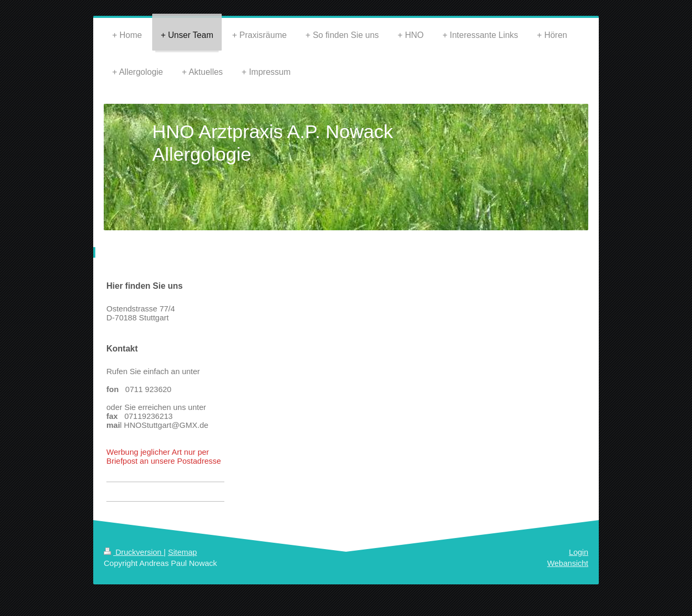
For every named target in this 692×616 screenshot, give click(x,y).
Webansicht (568, 563)
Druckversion (134, 552)
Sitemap (182, 552)
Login (579, 552)
